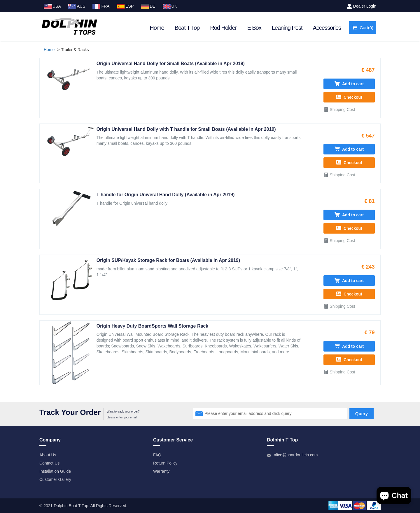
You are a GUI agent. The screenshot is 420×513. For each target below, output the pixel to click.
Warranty (161, 471)
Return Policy (165, 463)
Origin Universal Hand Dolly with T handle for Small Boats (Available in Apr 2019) (186, 129)
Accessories (327, 28)
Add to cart (349, 84)
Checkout (349, 97)
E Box (254, 28)
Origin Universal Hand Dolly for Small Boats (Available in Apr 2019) (171, 64)
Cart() (363, 28)
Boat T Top (187, 28)
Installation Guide (55, 471)
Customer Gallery (55, 479)
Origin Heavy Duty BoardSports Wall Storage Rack (153, 326)
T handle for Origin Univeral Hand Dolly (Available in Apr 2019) (166, 195)
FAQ (157, 455)
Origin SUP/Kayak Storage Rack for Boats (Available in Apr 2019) (168, 260)
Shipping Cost (339, 109)
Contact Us (49, 463)
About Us (48, 455)
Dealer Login (365, 6)
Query (362, 414)
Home (157, 28)
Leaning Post (287, 28)
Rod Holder (223, 28)
